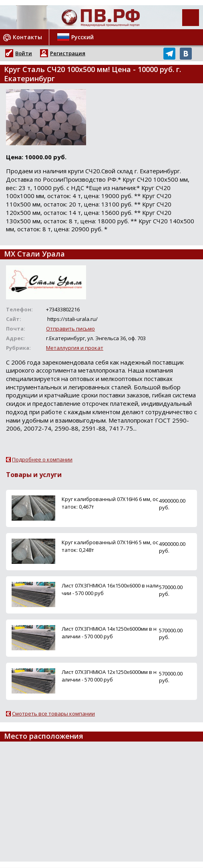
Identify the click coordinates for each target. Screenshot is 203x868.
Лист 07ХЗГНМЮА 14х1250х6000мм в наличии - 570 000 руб (109, 632)
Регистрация (68, 53)
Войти (24, 53)
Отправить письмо (70, 329)
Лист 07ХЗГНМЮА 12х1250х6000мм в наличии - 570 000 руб (109, 676)
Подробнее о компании (42, 459)
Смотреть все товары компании (53, 714)
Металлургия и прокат (75, 348)
